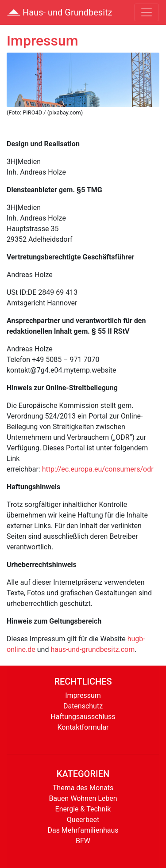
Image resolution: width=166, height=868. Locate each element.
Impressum (83, 695)
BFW (83, 841)
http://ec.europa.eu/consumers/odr (98, 469)
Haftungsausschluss (83, 717)
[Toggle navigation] (147, 12)
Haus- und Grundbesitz (60, 12)
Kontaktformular (83, 727)
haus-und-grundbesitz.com (93, 649)
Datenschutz (83, 706)
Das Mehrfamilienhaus (83, 830)
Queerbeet (83, 820)
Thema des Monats (83, 788)
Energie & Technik (83, 809)
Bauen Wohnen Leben (83, 798)
